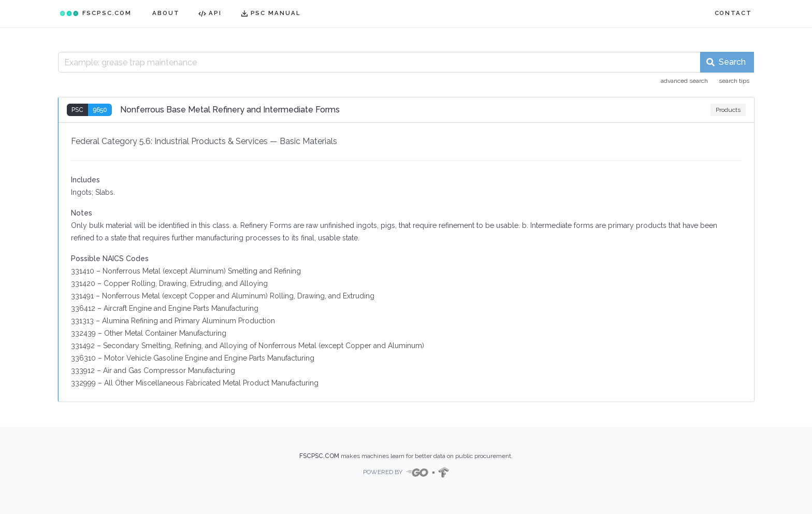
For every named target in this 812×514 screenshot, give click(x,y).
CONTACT (733, 13)
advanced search (684, 81)
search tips (734, 81)
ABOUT (166, 13)
